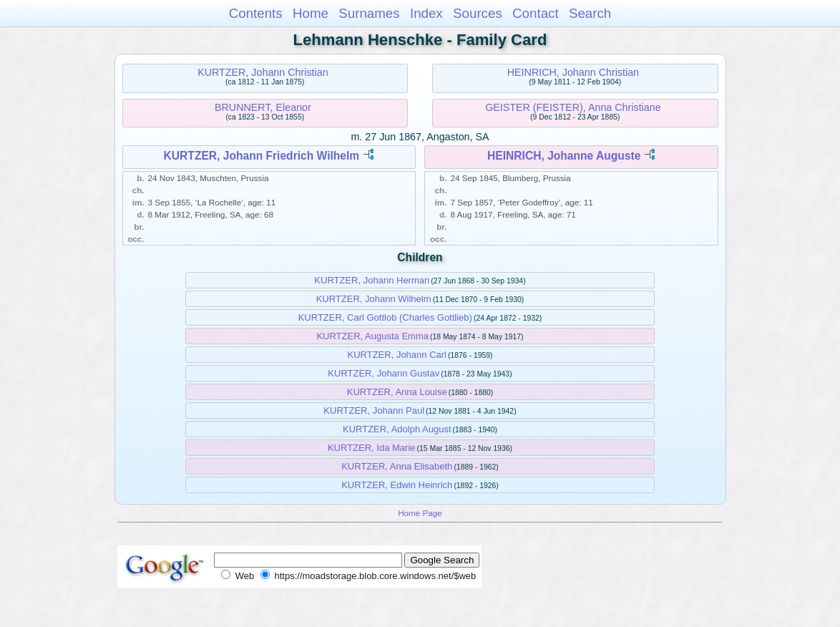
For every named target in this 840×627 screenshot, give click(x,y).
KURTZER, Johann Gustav (384, 373)
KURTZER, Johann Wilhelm (374, 299)
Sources (478, 13)
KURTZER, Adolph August (397, 429)
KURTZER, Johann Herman (372, 280)
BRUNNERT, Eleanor (263, 107)
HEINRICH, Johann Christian (573, 72)
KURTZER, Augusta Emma (372, 336)
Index (426, 13)
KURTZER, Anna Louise (397, 392)
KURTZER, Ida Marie (372, 448)
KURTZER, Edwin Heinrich (397, 485)
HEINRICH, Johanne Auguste (564, 156)
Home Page (420, 513)
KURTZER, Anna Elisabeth (397, 466)
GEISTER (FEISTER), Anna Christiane (573, 107)
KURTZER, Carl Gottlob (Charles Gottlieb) (385, 317)
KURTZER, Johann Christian (263, 72)
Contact (536, 13)
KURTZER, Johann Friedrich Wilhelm (262, 156)
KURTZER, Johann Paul (374, 410)
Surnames (369, 13)
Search (590, 13)
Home (311, 13)
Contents (256, 13)
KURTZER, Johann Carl (397, 355)
